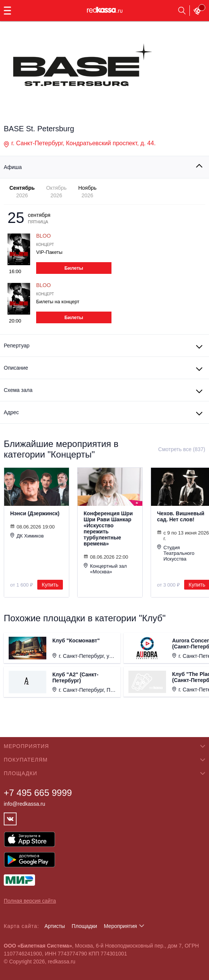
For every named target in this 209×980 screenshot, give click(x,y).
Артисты (55, 926)
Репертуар (17, 346)
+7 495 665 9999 (38, 793)
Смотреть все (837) (182, 449)
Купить (50, 585)
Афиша (13, 167)
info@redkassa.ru (24, 804)
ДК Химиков (27, 536)
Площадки (84, 926)
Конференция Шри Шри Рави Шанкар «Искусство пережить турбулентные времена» (108, 528)
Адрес (11, 412)
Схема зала (18, 390)
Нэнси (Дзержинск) (35, 513)
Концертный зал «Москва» (105, 569)
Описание (16, 368)
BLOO (43, 236)
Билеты (74, 268)
